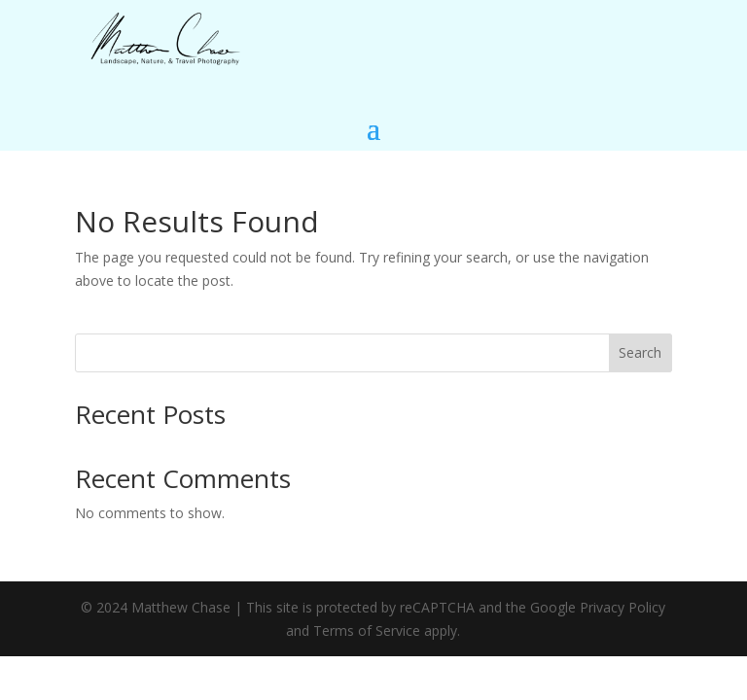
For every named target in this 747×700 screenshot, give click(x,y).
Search (640, 352)
